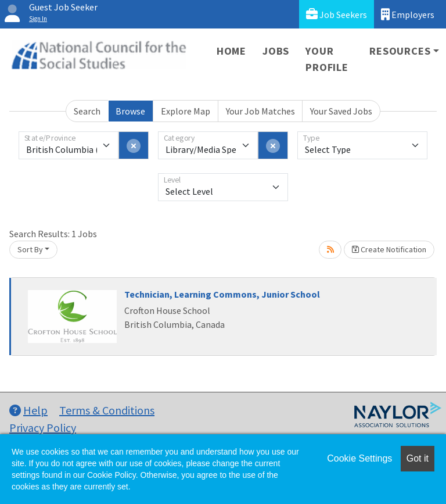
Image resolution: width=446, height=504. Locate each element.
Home (231, 51)
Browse (130, 111)
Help (28, 410)
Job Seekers (337, 14)
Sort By (30, 249)
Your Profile (327, 59)
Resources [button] (400, 51)
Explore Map (186, 111)
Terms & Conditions (107, 410)
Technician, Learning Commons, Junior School (222, 294)
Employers (408, 14)
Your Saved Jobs (341, 111)
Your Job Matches (260, 111)
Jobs (276, 51)
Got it (418, 458)
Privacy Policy (43, 428)
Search (87, 111)
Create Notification (389, 249)
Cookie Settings (359, 458)
